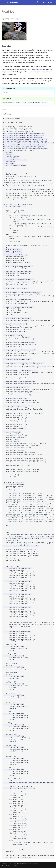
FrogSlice (18, 19)
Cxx (7, 93)
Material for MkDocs (13, 866)
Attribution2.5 (20, 864)
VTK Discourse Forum (41, 103)
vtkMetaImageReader (38, 69)
